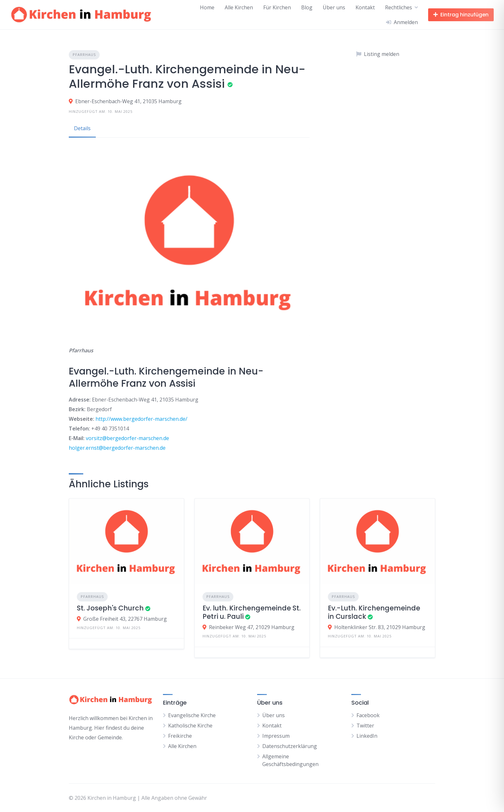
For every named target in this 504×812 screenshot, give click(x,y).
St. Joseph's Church (110, 608)
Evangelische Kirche (192, 715)
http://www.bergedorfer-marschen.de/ (141, 419)
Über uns (334, 7)
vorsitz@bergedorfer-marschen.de (127, 438)
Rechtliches (399, 7)
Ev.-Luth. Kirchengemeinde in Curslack (374, 612)
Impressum (276, 736)
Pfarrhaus (84, 54)
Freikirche (180, 736)
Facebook (368, 715)
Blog (307, 7)
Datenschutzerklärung (290, 746)
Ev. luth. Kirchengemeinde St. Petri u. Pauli (252, 612)
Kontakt (365, 7)
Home (207, 7)
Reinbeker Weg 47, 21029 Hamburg (252, 627)
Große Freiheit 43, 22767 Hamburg (125, 619)
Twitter (365, 726)
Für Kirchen (277, 7)
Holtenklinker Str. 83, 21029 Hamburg (380, 627)
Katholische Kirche (190, 726)
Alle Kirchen (239, 7)
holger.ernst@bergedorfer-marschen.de (117, 448)
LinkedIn (367, 736)
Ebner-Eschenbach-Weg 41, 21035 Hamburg (128, 101)
